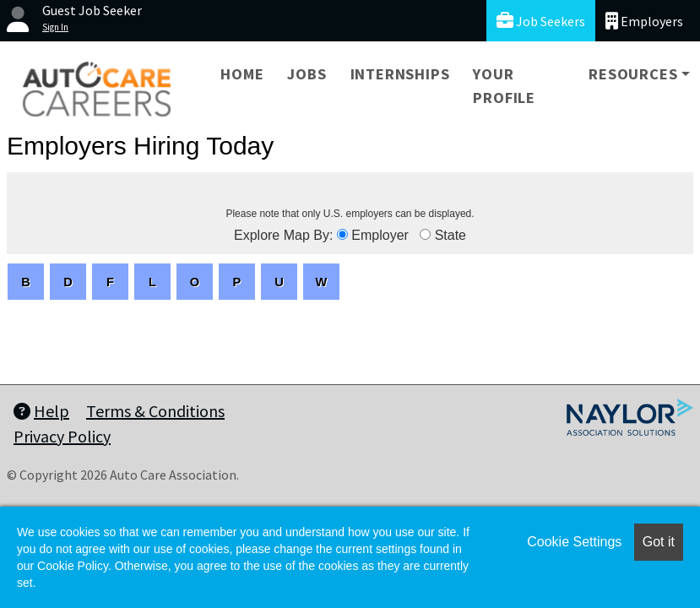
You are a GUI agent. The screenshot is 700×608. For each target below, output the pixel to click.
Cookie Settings (574, 542)
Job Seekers (541, 21)
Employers (644, 21)
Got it (659, 542)
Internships (400, 74)
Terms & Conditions (155, 411)
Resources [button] (633, 74)
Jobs (307, 74)
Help (41, 411)
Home (242, 74)
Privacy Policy (62, 436)
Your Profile (504, 86)
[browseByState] (425, 234)
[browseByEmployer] (342, 234)
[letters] (26, 282)
